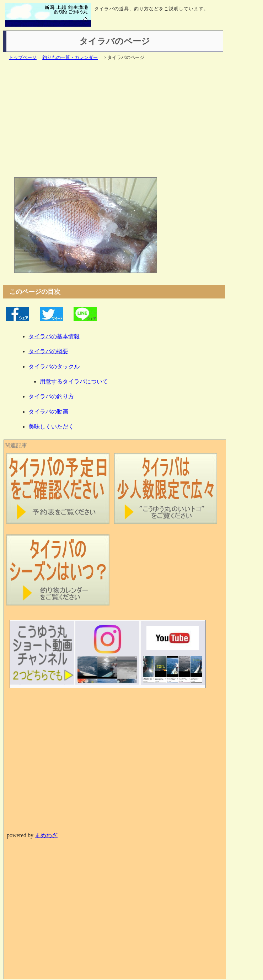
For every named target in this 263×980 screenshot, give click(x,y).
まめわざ (46, 835)
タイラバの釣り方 (51, 396)
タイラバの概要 (48, 351)
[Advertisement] (118, 122)
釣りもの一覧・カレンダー (70, 57)
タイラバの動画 (48, 412)
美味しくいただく (51, 427)
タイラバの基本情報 (54, 336)
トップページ (23, 57)
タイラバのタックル (54, 367)
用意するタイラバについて (74, 381)
